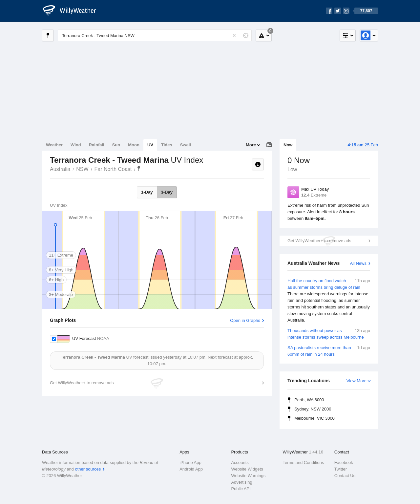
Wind (76, 145)
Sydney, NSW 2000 (313, 409)
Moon (134, 145)
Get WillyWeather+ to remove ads (319, 241)
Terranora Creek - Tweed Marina (139, 169)
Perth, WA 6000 (309, 400)
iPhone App (190, 462)
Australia (60, 169)
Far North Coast (113, 169)
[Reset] (234, 35)
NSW (82, 169)
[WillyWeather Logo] (73, 11)
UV (150, 145)
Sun (116, 145)
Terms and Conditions (304, 462)
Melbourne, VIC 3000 (315, 418)
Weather (54, 145)
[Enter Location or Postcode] (155, 35)
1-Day (147, 192)
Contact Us (345, 476)
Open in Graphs (245, 320)
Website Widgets (247, 469)
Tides (167, 145)
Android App (191, 469)
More (251, 145)
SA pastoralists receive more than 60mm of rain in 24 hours (329, 351)
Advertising (241, 482)
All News (358, 263)
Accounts (240, 462)
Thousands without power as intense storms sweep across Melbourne (329, 334)
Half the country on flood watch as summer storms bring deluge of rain (329, 301)
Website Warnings (248, 476)
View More (357, 381)
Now (288, 145)
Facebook (344, 462)
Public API (241, 489)
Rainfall (97, 145)
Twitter (341, 469)
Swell (186, 145)
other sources (88, 469)
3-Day (167, 192)
